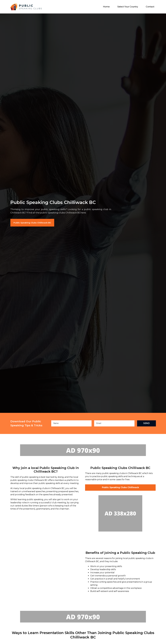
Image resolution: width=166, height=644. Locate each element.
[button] (34, 223)
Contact (150, 7)
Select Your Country (128, 7)
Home (106, 7)
